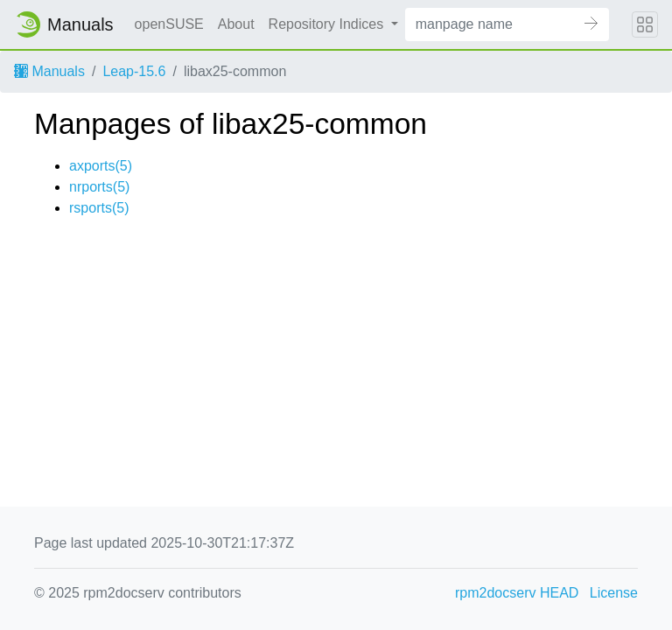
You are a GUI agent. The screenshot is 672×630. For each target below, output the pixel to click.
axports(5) (101, 166)
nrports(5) (99, 187)
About (236, 24)
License (614, 593)
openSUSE (169, 24)
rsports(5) (99, 208)
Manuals (49, 71)
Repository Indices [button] (328, 24)
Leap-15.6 (134, 71)
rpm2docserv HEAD (517, 593)
